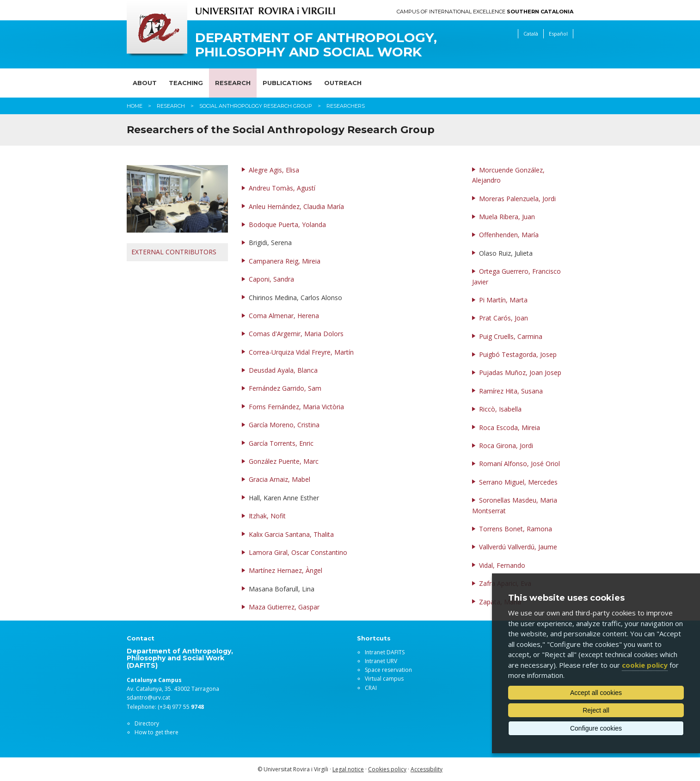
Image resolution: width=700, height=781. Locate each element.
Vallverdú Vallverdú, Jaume (518, 547)
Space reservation (388, 670)
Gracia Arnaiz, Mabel (279, 479)
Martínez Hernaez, (277, 570)
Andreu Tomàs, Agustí (282, 188)
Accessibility (427, 769)
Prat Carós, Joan (504, 318)
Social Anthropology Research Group (256, 106)
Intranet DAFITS (385, 652)
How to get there (157, 732)
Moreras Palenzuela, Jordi (517, 199)
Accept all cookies (596, 693)
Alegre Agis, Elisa (274, 170)
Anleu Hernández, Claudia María (296, 206)
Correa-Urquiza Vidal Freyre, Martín (301, 352)
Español (558, 34)
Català (531, 34)
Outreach (343, 83)
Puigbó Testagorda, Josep (518, 354)
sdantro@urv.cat (148, 698)
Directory (147, 723)
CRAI (371, 688)
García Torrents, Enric (281, 443)
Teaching (186, 83)
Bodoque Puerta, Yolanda (287, 224)
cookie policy (645, 665)
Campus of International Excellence (485, 12)
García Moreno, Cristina (284, 425)
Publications (287, 83)
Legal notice (348, 769)
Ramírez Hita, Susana (511, 391)
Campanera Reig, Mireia (285, 261)
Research (233, 83)
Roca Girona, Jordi (506, 446)
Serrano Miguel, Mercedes (518, 482)
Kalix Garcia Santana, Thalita (291, 534)
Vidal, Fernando (502, 565)
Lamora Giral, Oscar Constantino (298, 552)
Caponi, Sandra (271, 279)
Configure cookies (596, 728)
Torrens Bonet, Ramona (516, 529)
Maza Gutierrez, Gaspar (284, 607)
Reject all (596, 710)
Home (135, 106)
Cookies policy (387, 769)
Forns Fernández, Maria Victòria (296, 407)
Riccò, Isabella (500, 409)
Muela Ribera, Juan (507, 217)
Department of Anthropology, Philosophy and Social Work (316, 45)
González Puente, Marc (284, 461)
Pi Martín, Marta (503, 300)
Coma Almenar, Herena (284, 316)
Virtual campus (384, 679)
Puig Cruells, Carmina (511, 336)
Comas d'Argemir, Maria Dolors (296, 334)
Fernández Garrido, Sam (285, 388)
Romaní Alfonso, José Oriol (519, 464)
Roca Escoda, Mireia (510, 427)
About (145, 83)
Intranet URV (381, 661)
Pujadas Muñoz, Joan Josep (520, 372)
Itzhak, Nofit (267, 516)
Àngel (314, 570)
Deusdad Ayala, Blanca (283, 370)
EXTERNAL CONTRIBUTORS (174, 252)
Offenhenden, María (509, 235)
